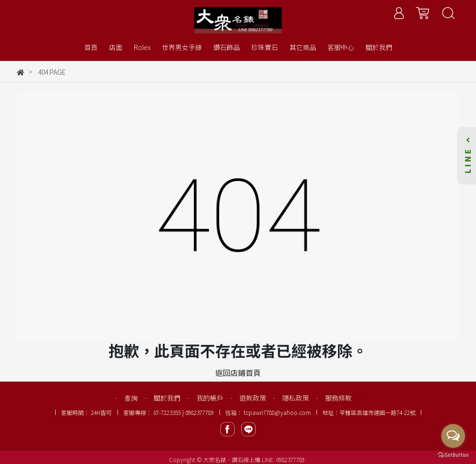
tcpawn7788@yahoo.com (277, 412)
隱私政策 (296, 398)
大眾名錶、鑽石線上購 (232, 459)
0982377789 (291, 459)
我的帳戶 (210, 398)
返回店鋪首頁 (238, 373)
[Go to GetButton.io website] (453, 454)
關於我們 (167, 398)
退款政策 (253, 398)
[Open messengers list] (453, 436)
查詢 (131, 398)
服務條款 (338, 398)
